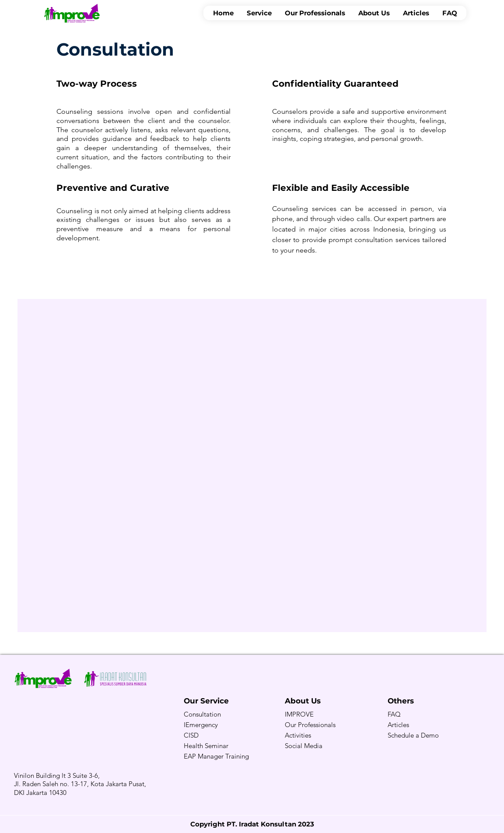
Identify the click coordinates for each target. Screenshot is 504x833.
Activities (298, 735)
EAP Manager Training (216, 756)
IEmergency (201, 725)
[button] (259, 13)
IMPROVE (299, 714)
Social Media (304, 746)
